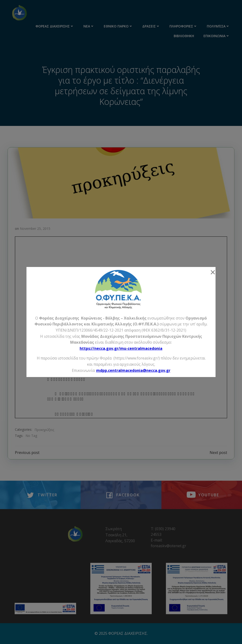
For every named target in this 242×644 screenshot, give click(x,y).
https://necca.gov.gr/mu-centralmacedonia (121, 348)
